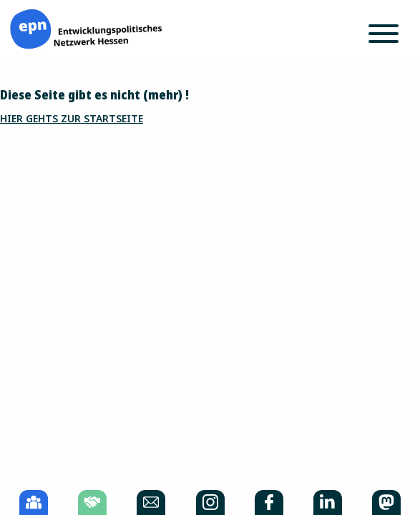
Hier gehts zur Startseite (72, 118)
